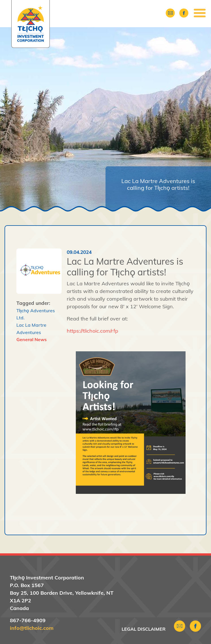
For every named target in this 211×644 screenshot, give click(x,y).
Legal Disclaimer (144, 629)
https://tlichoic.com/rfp (92, 331)
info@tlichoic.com (32, 628)
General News (32, 339)
